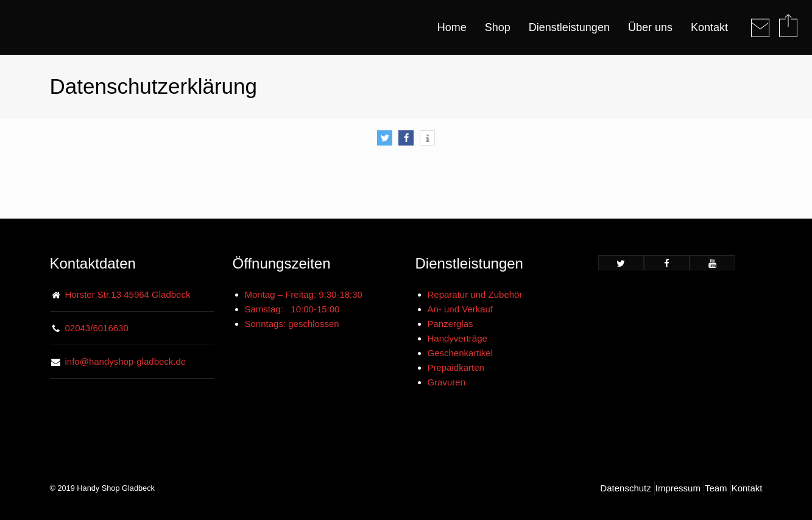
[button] (385, 138)
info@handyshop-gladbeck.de (126, 361)
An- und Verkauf (461, 309)
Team (716, 488)
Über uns (650, 27)
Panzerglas (450, 324)
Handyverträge (457, 338)
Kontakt (709, 27)
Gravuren (447, 382)
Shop (498, 27)
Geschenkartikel (461, 353)
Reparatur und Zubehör (475, 294)
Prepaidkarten (456, 367)
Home (452, 27)
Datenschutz (625, 488)
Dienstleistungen (569, 27)
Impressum (678, 488)
